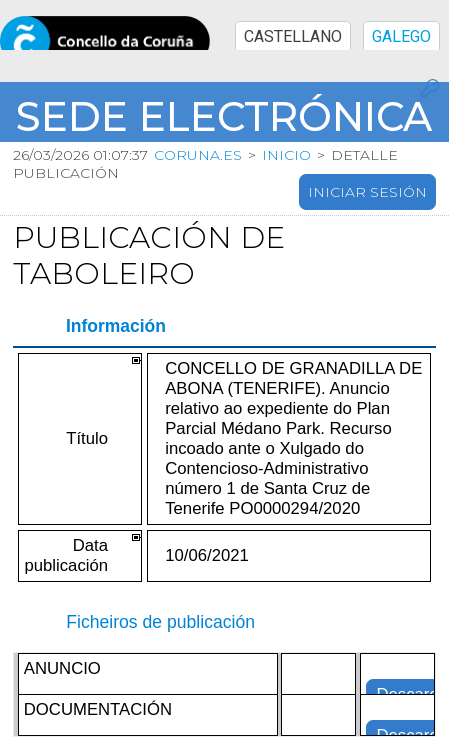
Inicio (286, 155)
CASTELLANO (293, 37)
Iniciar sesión (367, 192)
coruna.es (198, 155)
